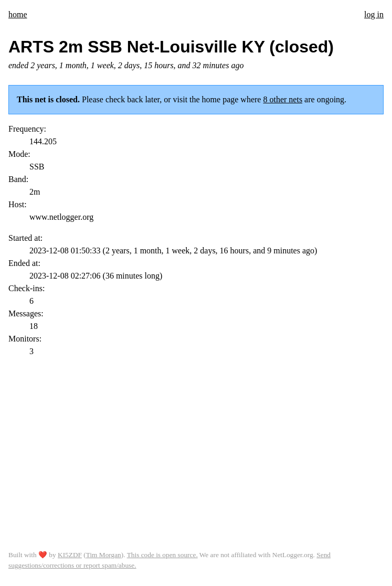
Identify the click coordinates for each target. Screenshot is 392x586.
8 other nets (283, 99)
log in (374, 14)
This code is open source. (162, 555)
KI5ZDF (70, 555)
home (18, 14)
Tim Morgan (104, 555)
